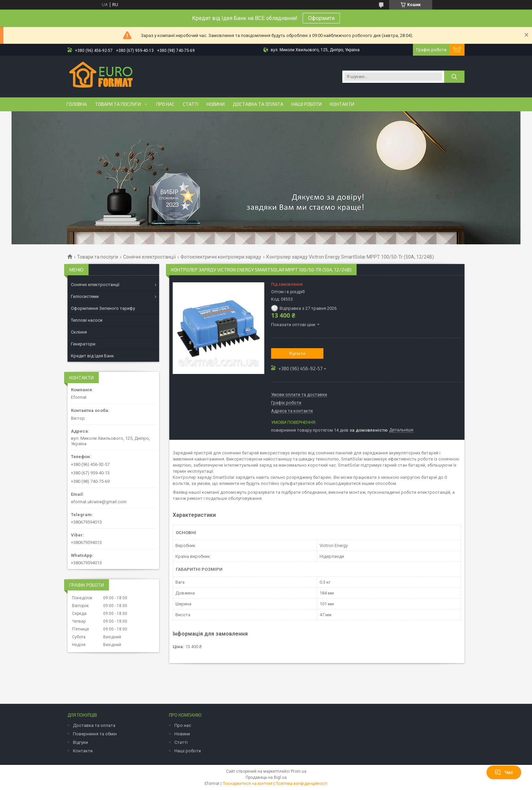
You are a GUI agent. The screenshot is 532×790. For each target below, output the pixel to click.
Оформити (321, 18)
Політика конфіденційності (301, 784)
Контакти (342, 104)
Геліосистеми (85, 296)
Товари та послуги (118, 104)
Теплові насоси (87, 320)
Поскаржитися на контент (248, 784)
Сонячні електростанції (149, 257)
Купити (297, 353)
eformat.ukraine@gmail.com (99, 502)
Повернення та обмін (95, 734)
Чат (504, 772)
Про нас (165, 104)
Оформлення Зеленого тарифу (103, 308)
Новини (216, 104)
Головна (77, 104)
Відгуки (80, 742)
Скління (79, 332)
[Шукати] (454, 77)
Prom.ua (299, 771)
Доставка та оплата (258, 104)
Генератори (83, 344)
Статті (191, 104)
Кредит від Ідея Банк (92, 356)
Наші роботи (307, 104)
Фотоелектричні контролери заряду (221, 257)
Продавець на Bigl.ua (266, 777)
